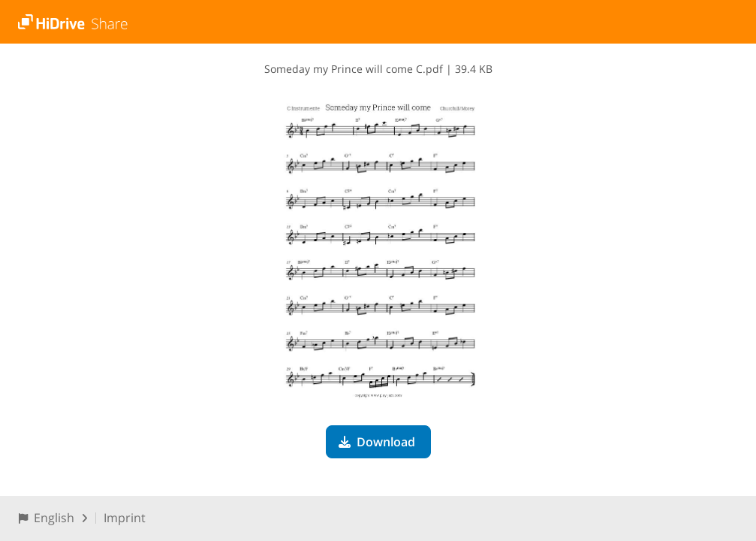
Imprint (125, 518)
